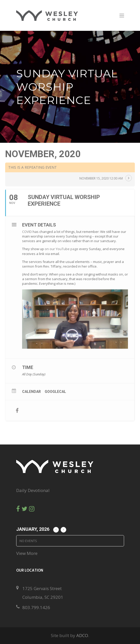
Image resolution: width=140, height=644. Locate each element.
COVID (27, 232)
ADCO (82, 635)
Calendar (31, 392)
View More (27, 553)
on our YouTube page (62, 249)
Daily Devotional (33, 490)
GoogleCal (55, 392)
